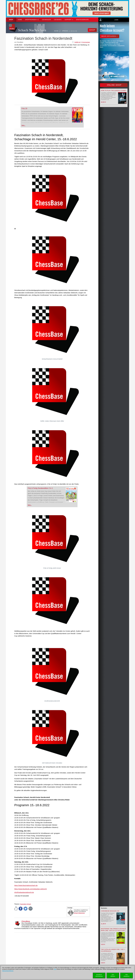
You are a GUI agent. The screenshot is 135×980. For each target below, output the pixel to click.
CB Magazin (46, 20)
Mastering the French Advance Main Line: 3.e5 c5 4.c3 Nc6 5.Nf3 (114, 930)
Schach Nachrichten (32, 30)
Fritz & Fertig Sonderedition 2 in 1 (40, 488)
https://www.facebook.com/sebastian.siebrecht (31, 889)
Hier (55, 969)
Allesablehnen (113, 975)
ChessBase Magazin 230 (110, 911)
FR (76, 31)
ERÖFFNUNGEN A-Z (32, 20)
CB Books (58, 20)
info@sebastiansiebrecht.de (24, 892)
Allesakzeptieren (126, 975)
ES (74, 31)
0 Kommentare (86, 42)
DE (70, 31)
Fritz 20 (24, 109)
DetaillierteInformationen (99, 975)
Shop (11, 20)
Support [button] (69, 20)
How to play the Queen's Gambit (114, 90)
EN (72, 31)
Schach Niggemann (79, 913)
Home (20, 20)
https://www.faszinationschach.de (26, 885)
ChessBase (26, 921)
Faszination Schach (25, 904)
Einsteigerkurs (82, 20)
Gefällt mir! (78, 42)
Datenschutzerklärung (8, 971)
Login (116, 20)
